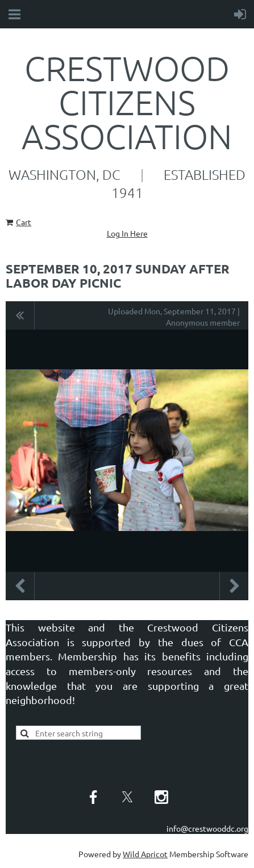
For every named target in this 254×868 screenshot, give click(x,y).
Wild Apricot (145, 854)
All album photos (20, 315)
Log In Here (127, 233)
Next (234, 586)
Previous (20, 586)
